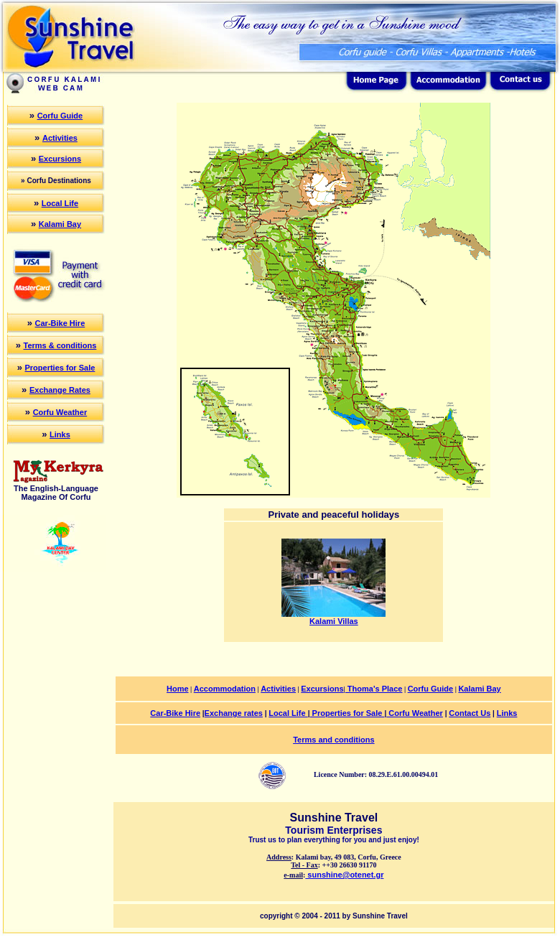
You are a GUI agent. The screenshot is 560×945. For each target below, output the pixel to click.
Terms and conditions (333, 740)
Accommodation (225, 689)
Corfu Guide (60, 116)
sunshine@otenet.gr (344, 875)
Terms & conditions (60, 345)
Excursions (60, 159)
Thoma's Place (374, 689)
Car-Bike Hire (60, 323)
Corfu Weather (60, 412)
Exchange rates (234, 713)
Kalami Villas (333, 618)
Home (178, 689)
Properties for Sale (60, 368)
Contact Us (470, 713)
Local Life (60, 203)
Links (60, 434)
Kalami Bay (60, 224)
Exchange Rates (60, 390)
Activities (60, 138)
